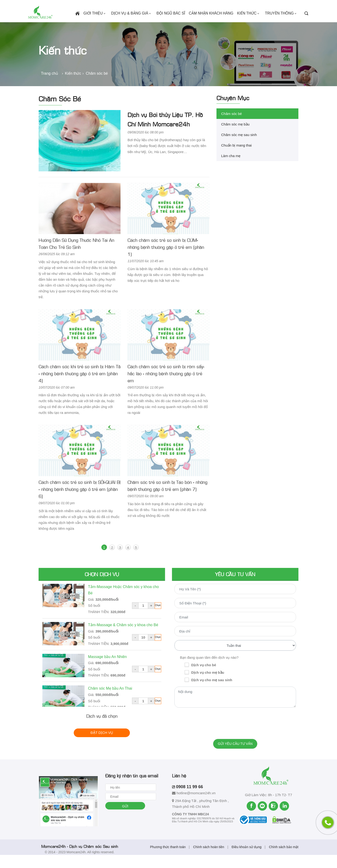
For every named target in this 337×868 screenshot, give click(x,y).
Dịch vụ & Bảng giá (137, 23)
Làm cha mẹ (231, 169)
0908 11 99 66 (87, 5)
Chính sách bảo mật (284, 860)
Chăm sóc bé (231, 127)
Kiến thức (251, 23)
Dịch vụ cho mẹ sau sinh (212, 693)
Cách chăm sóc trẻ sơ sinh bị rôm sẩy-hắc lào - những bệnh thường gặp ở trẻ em (166, 386)
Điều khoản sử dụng (247, 860)
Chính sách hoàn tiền (209, 860)
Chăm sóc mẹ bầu (235, 137)
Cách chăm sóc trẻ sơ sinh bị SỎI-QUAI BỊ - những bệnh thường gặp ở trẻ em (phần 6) (80, 502)
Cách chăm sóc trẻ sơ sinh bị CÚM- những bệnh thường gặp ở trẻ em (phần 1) (166, 260)
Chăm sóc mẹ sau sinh (239, 148)
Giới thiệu (101, 23)
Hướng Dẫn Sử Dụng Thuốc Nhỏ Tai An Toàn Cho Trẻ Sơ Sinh (76, 256)
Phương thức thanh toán (168, 860)
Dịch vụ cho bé (204, 678)
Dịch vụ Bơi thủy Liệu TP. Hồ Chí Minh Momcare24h (165, 132)
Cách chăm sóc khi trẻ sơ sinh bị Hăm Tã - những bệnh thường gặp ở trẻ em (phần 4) (80, 386)
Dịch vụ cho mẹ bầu (208, 685)
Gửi (127, 819)
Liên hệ (271, 5)
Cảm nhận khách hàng (214, 23)
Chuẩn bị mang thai (236, 158)
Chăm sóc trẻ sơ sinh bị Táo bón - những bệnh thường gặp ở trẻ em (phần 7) (167, 498)
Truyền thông (282, 23)
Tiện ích (236, 5)
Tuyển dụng (255, 5)
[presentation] (235, 735)
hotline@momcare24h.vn (48, 5)
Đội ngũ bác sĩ (175, 23)
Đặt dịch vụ (102, 745)
